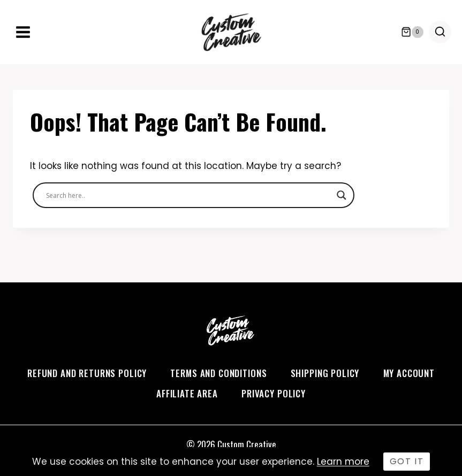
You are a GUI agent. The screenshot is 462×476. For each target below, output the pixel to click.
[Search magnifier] (342, 195)
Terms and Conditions (218, 373)
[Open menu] (23, 32)
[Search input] (189, 195)
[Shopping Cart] (412, 32)
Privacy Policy (274, 393)
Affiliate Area (187, 393)
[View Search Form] (440, 32)
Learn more (343, 462)
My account (409, 373)
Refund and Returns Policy (87, 373)
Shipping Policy (325, 373)
